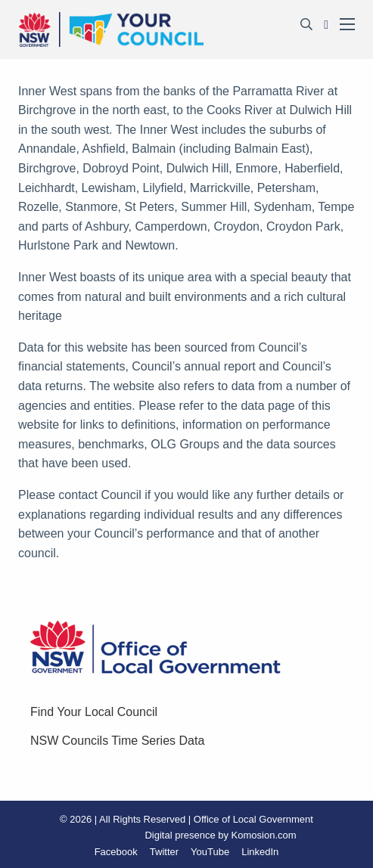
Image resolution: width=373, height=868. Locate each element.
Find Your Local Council (94, 712)
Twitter (164, 852)
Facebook (116, 852)
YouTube (210, 852)
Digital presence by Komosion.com (220, 835)
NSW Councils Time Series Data (117, 741)
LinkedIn (260, 852)
